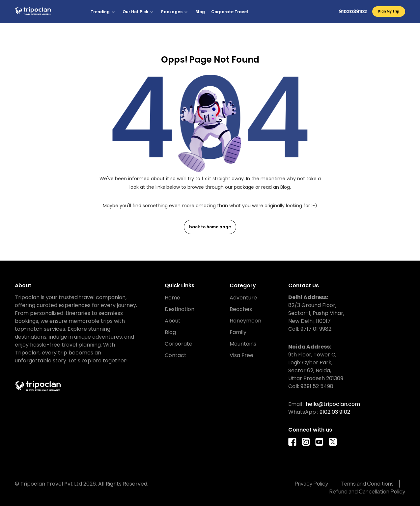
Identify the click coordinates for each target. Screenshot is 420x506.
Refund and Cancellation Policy (367, 491)
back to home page (210, 227)
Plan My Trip (389, 11)
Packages (172, 12)
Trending (100, 12)
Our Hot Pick (135, 12)
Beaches (241, 309)
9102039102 (353, 12)
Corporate (179, 344)
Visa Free (241, 355)
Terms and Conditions (367, 483)
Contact (176, 355)
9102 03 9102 (335, 412)
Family (238, 332)
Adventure (243, 298)
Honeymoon (245, 321)
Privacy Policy (311, 483)
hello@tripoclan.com (333, 404)
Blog (200, 12)
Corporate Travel (230, 12)
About (173, 321)
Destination (180, 309)
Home (172, 298)
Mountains (243, 344)
